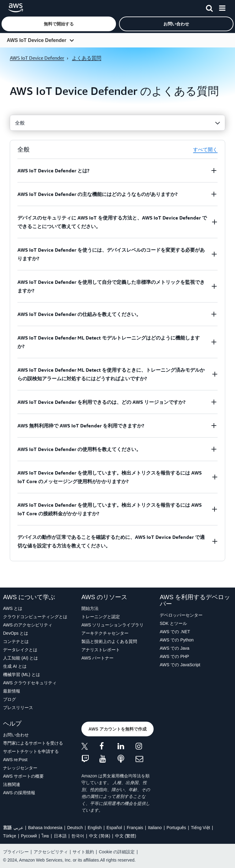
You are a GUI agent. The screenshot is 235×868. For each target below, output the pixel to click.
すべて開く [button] (205, 149)
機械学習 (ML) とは (22, 674)
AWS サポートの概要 (23, 776)
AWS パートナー (97, 658)
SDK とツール (173, 623)
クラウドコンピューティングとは (35, 617)
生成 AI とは (15, 666)
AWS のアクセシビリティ (28, 625)
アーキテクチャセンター (105, 633)
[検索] (209, 7)
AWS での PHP (174, 656)
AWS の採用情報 (19, 793)
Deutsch (75, 828)
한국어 (78, 836)
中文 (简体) (100, 836)
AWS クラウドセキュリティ (30, 683)
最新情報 (12, 691)
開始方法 (90, 608)
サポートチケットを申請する (31, 751)
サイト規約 (83, 852)
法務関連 (12, 784)
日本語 (60, 836)
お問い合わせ (16, 735)
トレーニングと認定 (101, 617)
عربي (18, 828)
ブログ (9, 699)
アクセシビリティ (51, 852)
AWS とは (13, 608)
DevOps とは (16, 633)
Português (176, 828)
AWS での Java (175, 648)
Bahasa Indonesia (45, 828)
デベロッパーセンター (181, 615)
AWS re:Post (15, 760)
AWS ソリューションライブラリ (112, 625)
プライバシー (16, 852)
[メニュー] (222, 7)
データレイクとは (20, 650)
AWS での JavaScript (180, 665)
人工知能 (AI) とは (21, 658)
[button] (59, 24)
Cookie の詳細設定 (117, 852)
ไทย (45, 836)
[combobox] (117, 123)
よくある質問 (87, 58)
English (95, 828)
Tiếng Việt (201, 828)
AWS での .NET (175, 632)
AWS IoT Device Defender (37, 40)
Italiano (155, 828)
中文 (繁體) (126, 836)
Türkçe (10, 836)
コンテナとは (16, 641)
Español (114, 828)
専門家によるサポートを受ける (33, 743)
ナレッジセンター (20, 768)
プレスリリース (18, 708)
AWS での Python (177, 640)
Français (135, 828)
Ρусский (29, 836)
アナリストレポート (101, 650)
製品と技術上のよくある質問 (109, 641)
